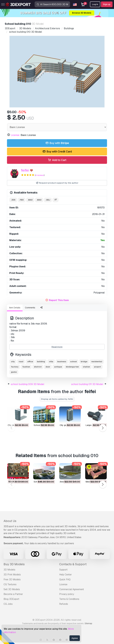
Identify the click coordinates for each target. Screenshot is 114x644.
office (30, 362)
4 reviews (40, 175)
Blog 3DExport (11, 599)
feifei (25, 170)
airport (97, 367)
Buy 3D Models (14, 564)
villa (51, 362)
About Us (10, 521)
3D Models (9, 570)
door (48, 367)
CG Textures (10, 584)
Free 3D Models (12, 579)
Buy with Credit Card (57, 152)
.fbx (22, 200)
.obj (48, 200)
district (38, 367)
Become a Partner (13, 594)
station (86, 367)
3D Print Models (12, 575)
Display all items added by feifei (57, 399)
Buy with (57, 143)
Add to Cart (57, 160)
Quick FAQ (65, 579)
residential (97, 362)
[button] (103, 428)
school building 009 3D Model (28, 384)
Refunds (64, 604)
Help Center (66, 575)
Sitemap (88, 623)
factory (15, 367)
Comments (30, 308)
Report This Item (59, 300)
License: (15, 135)
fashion (26, 367)
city (13, 362)
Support (63, 570)
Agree (75, 638)
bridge (84, 362)
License (63, 584)
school (73, 362)
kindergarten (72, 367)
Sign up (107, 4)
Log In (95, 4)
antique (58, 367)
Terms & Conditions (69, 599)
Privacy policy (67, 594)
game (14, 372)
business (62, 362)
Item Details (15, 308)
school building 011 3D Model (87, 384)
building (41, 362)
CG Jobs (8, 604)
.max (30, 200)
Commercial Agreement (72, 589)
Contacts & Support (73, 564)
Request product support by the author (57, 183)
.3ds (13, 200)
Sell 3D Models (12, 589)
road (21, 362)
